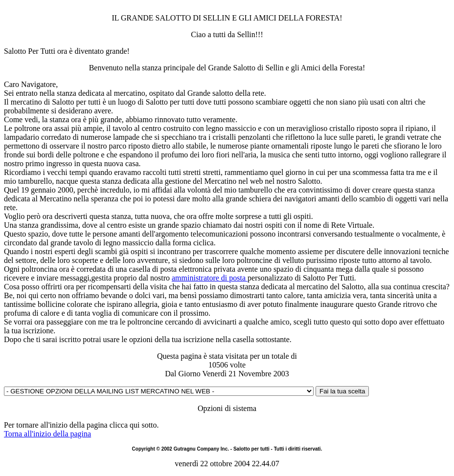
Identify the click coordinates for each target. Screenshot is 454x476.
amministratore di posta (210, 278)
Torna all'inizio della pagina (47, 434)
